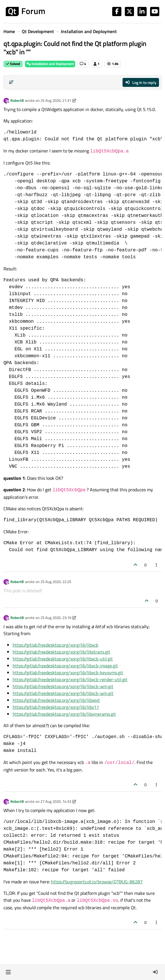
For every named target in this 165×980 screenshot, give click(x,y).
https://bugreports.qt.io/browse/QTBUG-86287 (97, 882)
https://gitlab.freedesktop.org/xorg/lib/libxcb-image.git (65, 666)
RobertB (17, 100)
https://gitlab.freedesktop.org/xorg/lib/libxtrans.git (61, 652)
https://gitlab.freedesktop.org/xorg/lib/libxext (56, 700)
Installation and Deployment (50, 64)
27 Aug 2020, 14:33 (56, 801)
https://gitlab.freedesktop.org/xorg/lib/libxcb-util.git (63, 659)
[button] (8, 972)
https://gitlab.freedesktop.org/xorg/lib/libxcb (55, 645)
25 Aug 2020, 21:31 (56, 100)
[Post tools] (157, 565)
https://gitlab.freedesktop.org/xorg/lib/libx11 (56, 707)
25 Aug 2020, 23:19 (56, 618)
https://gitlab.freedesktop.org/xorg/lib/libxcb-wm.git (63, 686)
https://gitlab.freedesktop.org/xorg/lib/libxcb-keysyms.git (68, 673)
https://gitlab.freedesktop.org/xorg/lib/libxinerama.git (64, 714)
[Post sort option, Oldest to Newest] (11, 82)
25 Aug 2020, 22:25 (56, 582)
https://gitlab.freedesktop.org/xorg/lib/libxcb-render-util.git (70, 679)
